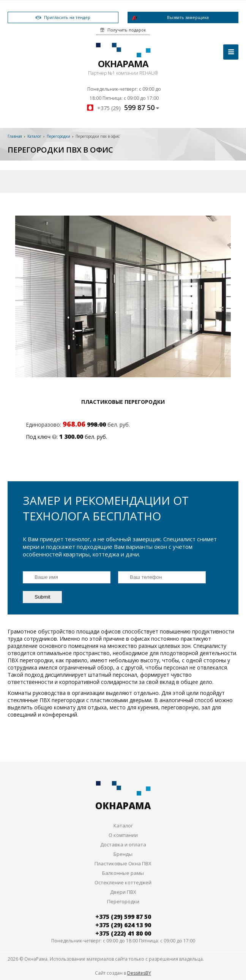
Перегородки (123, 901)
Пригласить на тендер (63, 17)
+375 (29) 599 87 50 (123, 917)
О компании (123, 835)
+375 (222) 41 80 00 (123, 933)
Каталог (123, 826)
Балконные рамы (123, 873)
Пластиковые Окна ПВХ (123, 863)
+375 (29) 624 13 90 (123, 925)
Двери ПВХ (123, 892)
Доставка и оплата (123, 845)
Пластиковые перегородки (123, 402)
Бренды (123, 854)
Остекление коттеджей (123, 882)
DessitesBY (139, 973)
